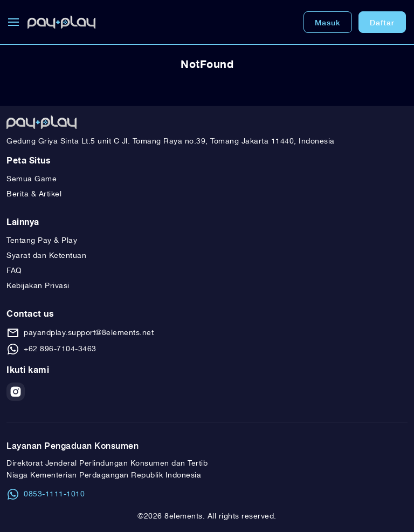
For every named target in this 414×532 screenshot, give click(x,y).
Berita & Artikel (34, 194)
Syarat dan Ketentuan (46, 256)
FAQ (14, 271)
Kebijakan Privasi (38, 286)
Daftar (382, 22)
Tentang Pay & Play (42, 241)
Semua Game (32, 179)
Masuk (328, 22)
